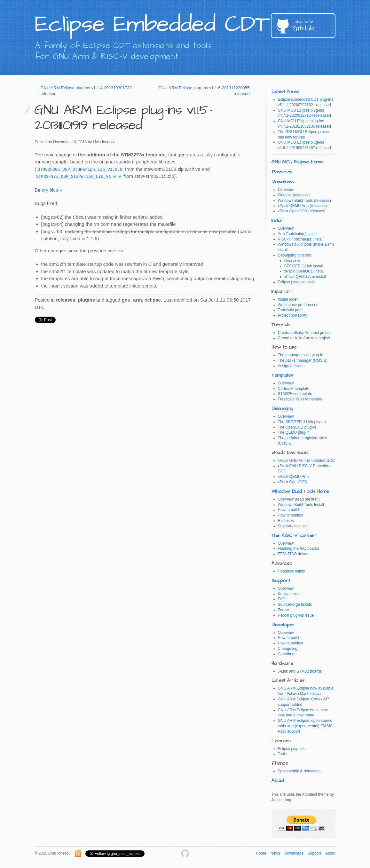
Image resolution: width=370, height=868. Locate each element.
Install (277, 221)
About (278, 781)
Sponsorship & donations (299, 771)
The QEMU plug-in (294, 432)
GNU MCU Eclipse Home (297, 162)
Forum (283, 610)
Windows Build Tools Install (301, 505)
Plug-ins (285, 195)
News (275, 853)
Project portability (293, 315)
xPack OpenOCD (293, 211)
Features (282, 172)
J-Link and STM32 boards (300, 671)
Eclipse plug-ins (291, 749)
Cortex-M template (294, 389)
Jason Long (281, 800)
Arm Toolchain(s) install (298, 234)
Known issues (290, 594)
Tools (282, 754)
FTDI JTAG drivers (294, 554)
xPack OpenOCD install (304, 271)
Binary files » (49, 190)
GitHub (314, 26)
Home (261, 853)
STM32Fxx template (295, 394)
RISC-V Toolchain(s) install (301, 239)
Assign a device (291, 366)
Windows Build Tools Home (300, 491)
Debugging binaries (294, 255)
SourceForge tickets (295, 604)
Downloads (283, 182)
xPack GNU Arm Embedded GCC (307, 461)
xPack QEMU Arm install (305, 277)
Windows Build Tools (295, 201)
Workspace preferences (298, 305)
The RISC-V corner (294, 536)
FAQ (282, 599)
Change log (288, 649)
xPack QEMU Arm (293, 206)
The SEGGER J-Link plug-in (302, 422)
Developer (283, 625)
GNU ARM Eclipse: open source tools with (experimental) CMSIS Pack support (305, 726)
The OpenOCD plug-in (297, 427)
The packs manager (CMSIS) (303, 360)
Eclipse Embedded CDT (152, 24)
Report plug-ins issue (296, 615)
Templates (282, 375)
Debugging (282, 409)
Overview (286, 190)
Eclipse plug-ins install (297, 282)
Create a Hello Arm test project (304, 338)
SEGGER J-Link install (304, 266)
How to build (288, 510)
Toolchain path (290, 310)
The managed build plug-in (301, 355)
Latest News (285, 92)
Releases (286, 521)
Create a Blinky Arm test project (305, 333)
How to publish (291, 515)
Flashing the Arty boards (299, 548)
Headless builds (291, 571)
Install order (288, 299)
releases (301, 195)
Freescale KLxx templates (300, 399)
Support (285, 526)
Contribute (287, 654)
